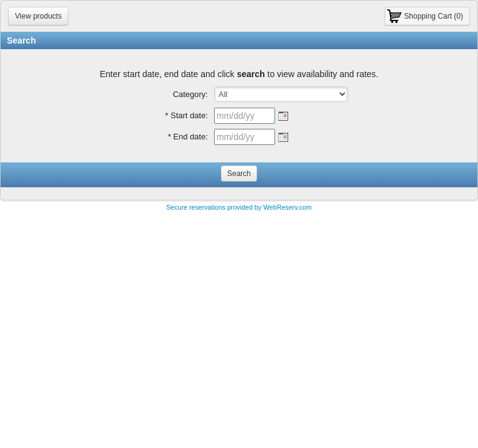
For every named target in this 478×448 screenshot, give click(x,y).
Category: (190, 94)
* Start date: (186, 115)
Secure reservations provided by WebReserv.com (239, 207)
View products (38, 16)
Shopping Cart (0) (433, 16)
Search (239, 174)
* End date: (188, 137)
